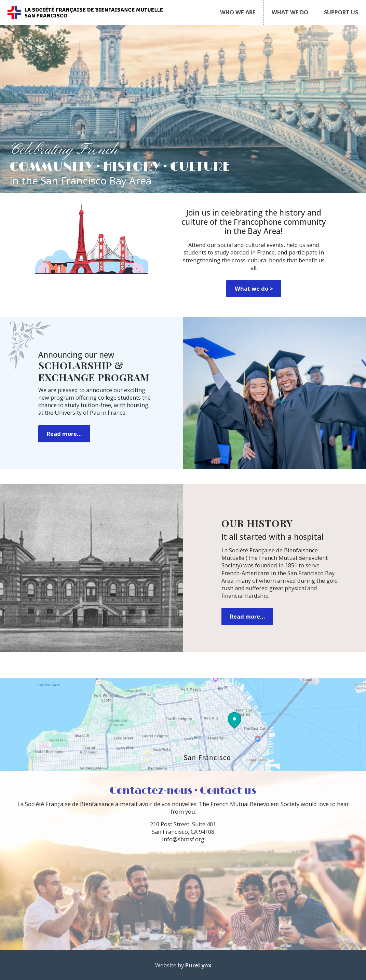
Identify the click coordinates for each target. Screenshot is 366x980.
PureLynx (198, 965)
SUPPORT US (341, 12)
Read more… (64, 434)
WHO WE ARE (238, 12)
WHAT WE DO (290, 12)
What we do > (254, 289)
